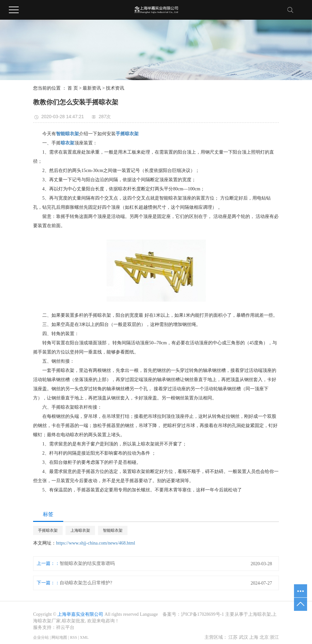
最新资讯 (92, 88)
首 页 (73, 88)
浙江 (274, 637)
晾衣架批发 (73, 621)
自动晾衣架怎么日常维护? (86, 583)
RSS (74, 637)
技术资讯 (115, 88)
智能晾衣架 (113, 530)
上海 (254, 637)
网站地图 (59, 637)
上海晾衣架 (80, 530)
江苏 (233, 637)
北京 (264, 637)
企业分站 (41, 637)
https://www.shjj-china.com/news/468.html (96, 543)
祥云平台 (65, 627)
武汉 (244, 637)
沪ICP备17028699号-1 (202, 614)
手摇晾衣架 (48, 530)
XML (84, 637)
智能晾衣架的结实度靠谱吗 (87, 563)
